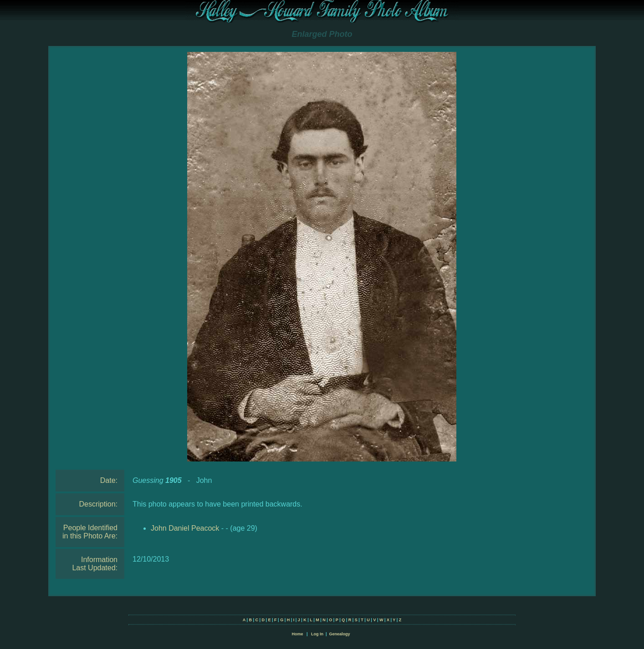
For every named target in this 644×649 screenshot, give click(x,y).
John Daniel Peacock (185, 528)
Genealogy (340, 634)
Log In (317, 634)
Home (297, 634)
